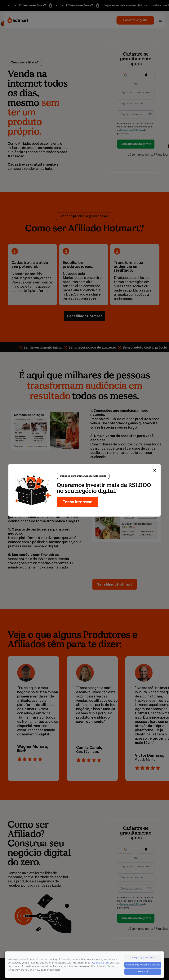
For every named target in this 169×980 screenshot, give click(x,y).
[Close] (155, 471)
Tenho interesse (78, 502)
